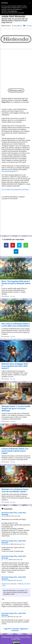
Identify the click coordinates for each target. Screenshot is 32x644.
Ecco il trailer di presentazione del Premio (15, 190)
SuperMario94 (7, 544)
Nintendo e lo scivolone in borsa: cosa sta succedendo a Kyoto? (15, 490)
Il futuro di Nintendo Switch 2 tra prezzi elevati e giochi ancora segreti (15, 451)
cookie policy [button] (14, 11)
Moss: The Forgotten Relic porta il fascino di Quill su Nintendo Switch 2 (16, 283)
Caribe (14, 296)
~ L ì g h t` (6, 560)
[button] (30, 3)
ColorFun (6, 581)
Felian (5, 516)
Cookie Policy (16, 639)
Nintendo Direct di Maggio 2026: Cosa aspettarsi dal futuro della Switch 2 (15, 366)
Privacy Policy (25, 637)
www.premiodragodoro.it (10, 171)
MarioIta (5, 617)
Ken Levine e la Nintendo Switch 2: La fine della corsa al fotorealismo (16, 325)
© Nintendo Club (7, 637)
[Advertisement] (16, 68)
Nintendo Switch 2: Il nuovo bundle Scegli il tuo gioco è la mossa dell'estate (16, 408)
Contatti (17, 637)
